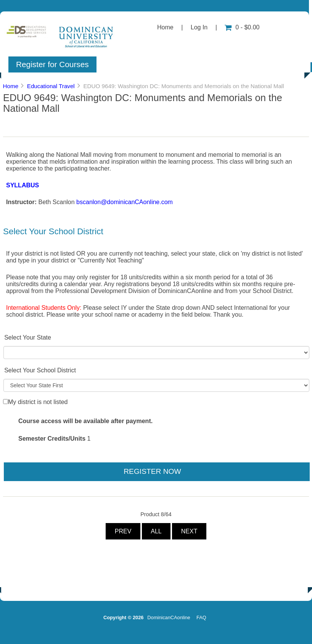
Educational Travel (51, 86)
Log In (199, 27)
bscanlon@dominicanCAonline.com (125, 202)
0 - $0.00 (242, 27)
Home (165, 27)
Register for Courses (52, 64)
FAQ (201, 617)
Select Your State (28, 337)
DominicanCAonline (169, 617)
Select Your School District (40, 370)
